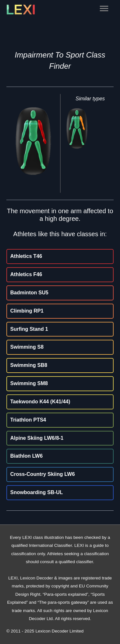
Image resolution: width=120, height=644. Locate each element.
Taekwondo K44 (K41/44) (40, 402)
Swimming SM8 (29, 383)
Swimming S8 (27, 347)
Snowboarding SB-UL (36, 492)
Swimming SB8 (29, 365)
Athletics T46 (26, 256)
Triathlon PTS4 (28, 420)
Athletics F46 (26, 274)
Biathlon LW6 (26, 456)
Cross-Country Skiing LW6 (43, 474)
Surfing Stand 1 (29, 329)
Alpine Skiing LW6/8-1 (37, 438)
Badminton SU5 (29, 293)
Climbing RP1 (27, 311)
